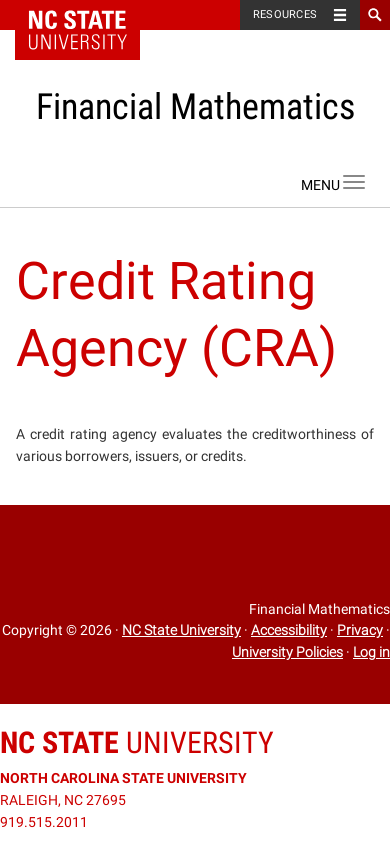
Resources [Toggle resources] (285, 14)
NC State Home (90, 15)
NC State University (181, 630)
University (137, 742)
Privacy (360, 630)
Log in (371, 652)
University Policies (287, 652)
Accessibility (289, 630)
